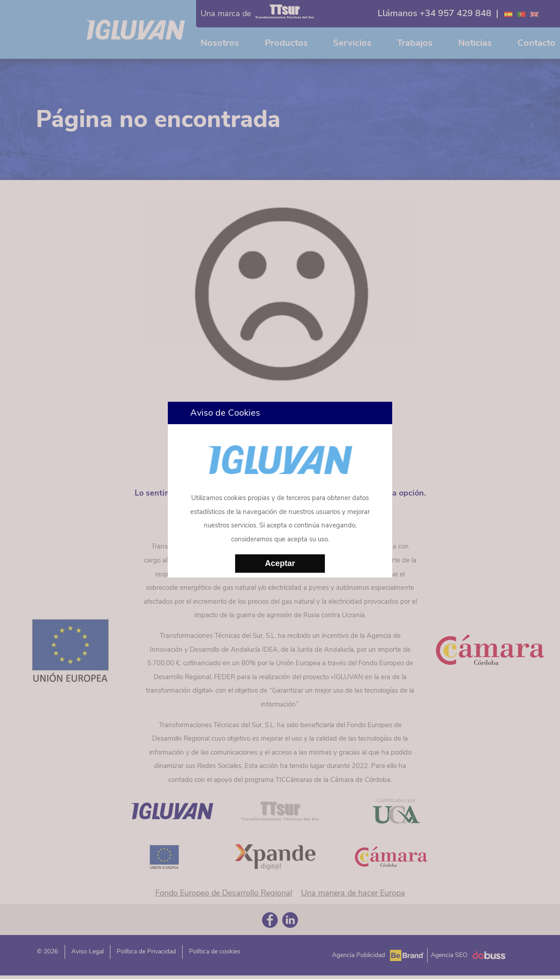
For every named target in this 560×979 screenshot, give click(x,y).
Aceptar (280, 563)
